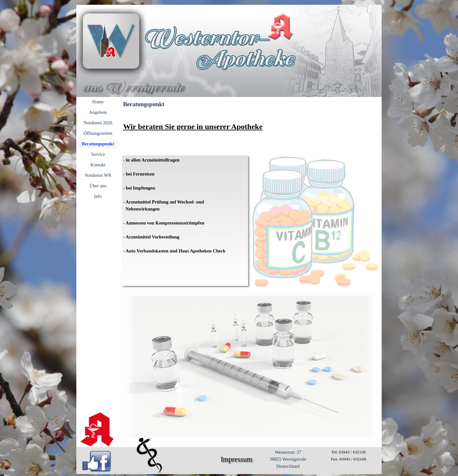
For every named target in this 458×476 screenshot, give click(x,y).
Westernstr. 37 (288, 452)
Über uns (98, 186)
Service (98, 154)
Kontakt (98, 165)
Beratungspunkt (98, 144)
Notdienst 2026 (98, 123)
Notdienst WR (98, 175)
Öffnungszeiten (98, 133)
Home (98, 102)
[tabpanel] (251, 132)
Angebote (98, 112)
